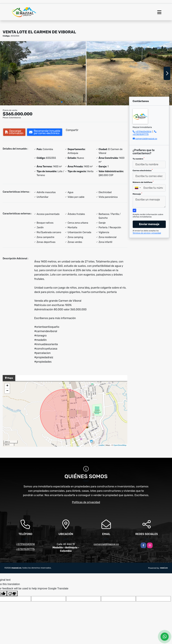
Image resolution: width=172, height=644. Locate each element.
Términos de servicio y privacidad (147, 233)
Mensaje (137, 194)
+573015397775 (141, 134)
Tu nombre (139, 159)
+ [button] (7, 386)
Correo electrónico (143, 170)
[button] (62, 102)
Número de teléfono (143, 182)
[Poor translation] (12, 593)
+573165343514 (143, 132)
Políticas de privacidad (86, 502)
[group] (43, 73)
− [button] (7, 391)
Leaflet (102, 445)
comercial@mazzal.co (146, 139)
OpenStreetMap (120, 445)
